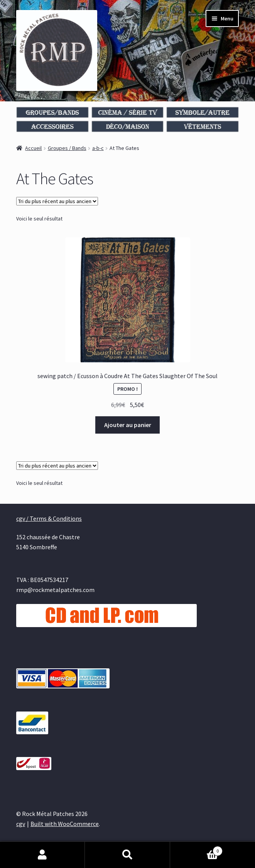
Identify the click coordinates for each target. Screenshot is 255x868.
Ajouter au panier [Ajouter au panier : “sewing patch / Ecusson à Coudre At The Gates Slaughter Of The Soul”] (128, 425)
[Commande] (57, 201)
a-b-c (98, 148)
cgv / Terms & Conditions (49, 518)
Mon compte (42, 855)
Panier (196, 849)
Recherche (127, 855)
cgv (21, 824)
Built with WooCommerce (65, 824)
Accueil (33, 148)
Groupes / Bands (67, 148)
